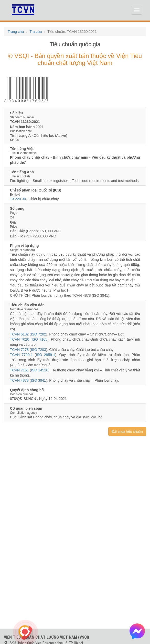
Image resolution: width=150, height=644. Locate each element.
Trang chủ (16, 32)
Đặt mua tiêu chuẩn (127, 431)
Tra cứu (36, 32)
